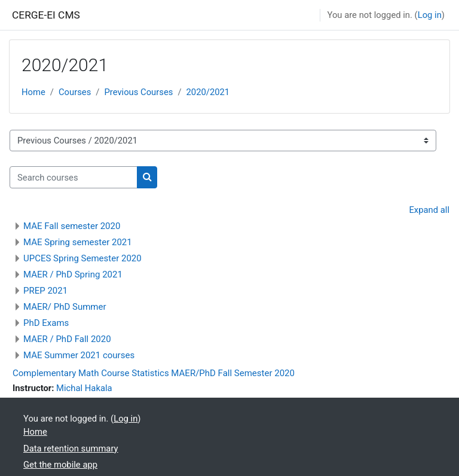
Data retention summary (71, 448)
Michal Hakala (84, 388)
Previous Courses (138, 92)
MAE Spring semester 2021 (78, 242)
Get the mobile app (60, 465)
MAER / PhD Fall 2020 (67, 339)
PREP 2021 (45, 291)
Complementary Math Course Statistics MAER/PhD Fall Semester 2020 (154, 373)
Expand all (429, 210)
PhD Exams (46, 323)
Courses (75, 92)
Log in (430, 15)
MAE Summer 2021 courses (79, 355)
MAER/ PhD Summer (65, 307)
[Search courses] (74, 177)
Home (33, 92)
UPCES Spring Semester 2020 (82, 258)
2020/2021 (208, 92)
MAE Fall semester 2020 (72, 226)
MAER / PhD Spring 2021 (73, 274)
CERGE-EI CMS (46, 15)
